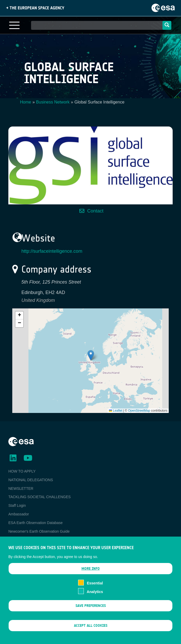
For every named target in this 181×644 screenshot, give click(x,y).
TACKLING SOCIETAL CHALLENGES (40, 497)
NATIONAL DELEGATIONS (31, 480)
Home (26, 102)
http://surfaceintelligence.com (52, 251)
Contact (95, 211)
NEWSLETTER (21, 488)
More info (91, 569)
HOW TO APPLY (22, 471)
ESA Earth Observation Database (36, 523)
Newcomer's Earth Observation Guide (39, 531)
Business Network (53, 102)
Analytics (95, 592)
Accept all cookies (91, 626)
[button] (91, 355)
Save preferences (91, 606)
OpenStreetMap (139, 411)
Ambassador (19, 514)
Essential (95, 583)
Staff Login (17, 505)
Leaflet (116, 411)
